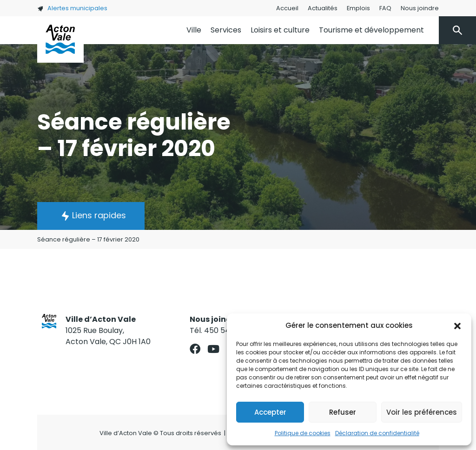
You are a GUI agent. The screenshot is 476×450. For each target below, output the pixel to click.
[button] (457, 326)
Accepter (270, 412)
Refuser (343, 412)
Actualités (323, 8)
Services (226, 30)
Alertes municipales (72, 8)
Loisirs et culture (280, 30)
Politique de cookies (303, 433)
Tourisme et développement (371, 30)
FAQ (385, 8)
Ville (194, 30)
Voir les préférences (422, 412)
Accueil (287, 8)
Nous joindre (420, 8)
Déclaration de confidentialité (377, 433)
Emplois (358, 8)
